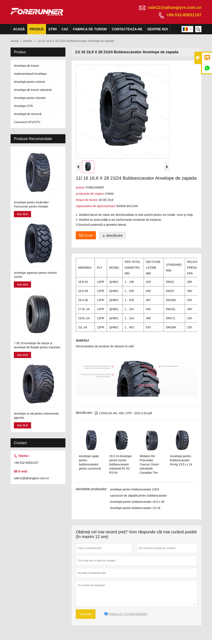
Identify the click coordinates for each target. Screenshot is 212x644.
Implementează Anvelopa (30, 74)
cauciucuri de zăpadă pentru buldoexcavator (138, 496)
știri (52, 29)
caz (65, 29)
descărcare (112, 235)
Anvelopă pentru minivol (29, 82)
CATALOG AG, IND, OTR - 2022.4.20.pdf (123, 413)
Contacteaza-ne (127, 29)
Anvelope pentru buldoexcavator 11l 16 (135, 508)
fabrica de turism (90, 29)
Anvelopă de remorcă (28, 114)
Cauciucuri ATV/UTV (27, 122)
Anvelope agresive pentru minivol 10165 (35, 275)
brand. (81, 187)
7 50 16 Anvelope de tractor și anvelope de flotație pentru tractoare (37, 345)
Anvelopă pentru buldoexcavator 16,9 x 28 (137, 502)
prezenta (86, 614)
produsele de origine (90, 194)
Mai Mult (22, 214)
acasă (19, 29)
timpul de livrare (87, 200)
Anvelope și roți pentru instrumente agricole (36, 416)
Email (86, 235)
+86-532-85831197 (184, 15)
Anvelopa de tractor (26, 66)
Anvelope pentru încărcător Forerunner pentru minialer (31, 204)
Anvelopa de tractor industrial (33, 90)
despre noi (158, 29)
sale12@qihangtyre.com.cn (175, 7)
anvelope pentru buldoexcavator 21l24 (134, 489)
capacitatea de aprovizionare (96, 206)
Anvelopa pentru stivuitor (30, 98)
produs (36, 29)
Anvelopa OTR (23, 106)
